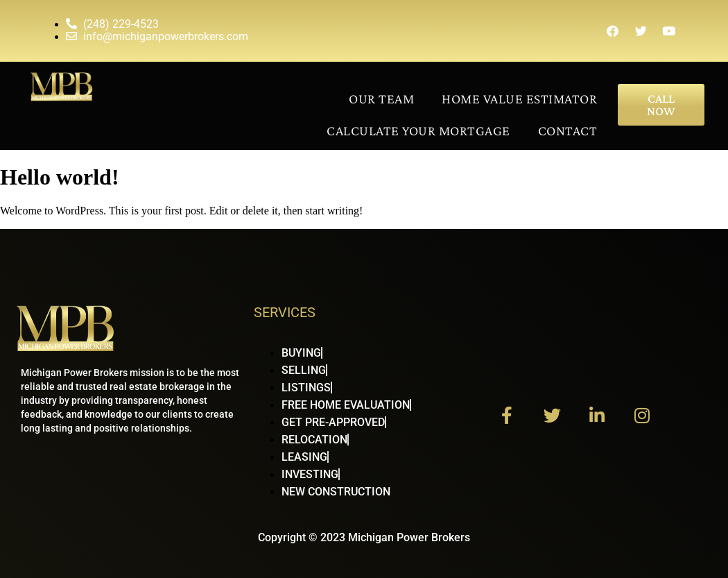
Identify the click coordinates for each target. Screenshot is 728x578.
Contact (568, 130)
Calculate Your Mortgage (418, 130)
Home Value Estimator (519, 99)
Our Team (381, 99)
